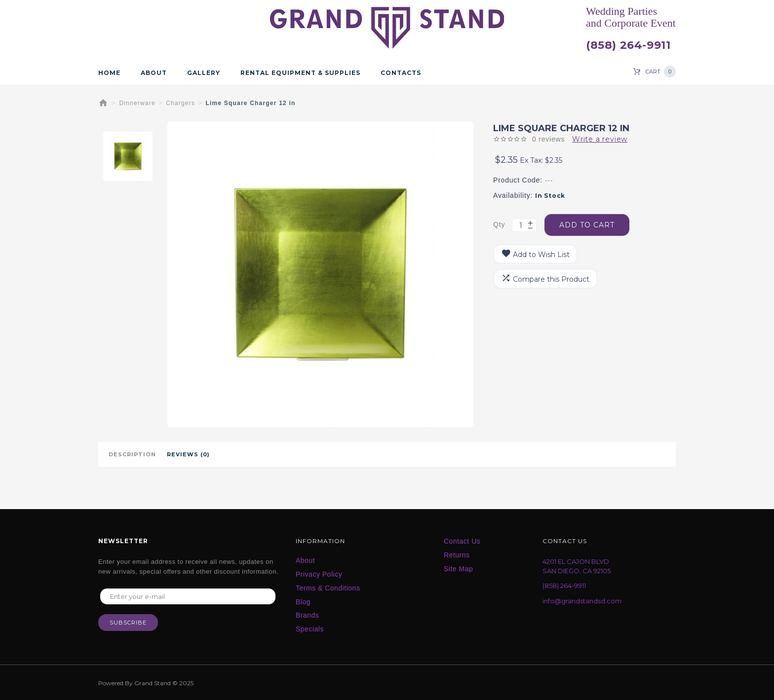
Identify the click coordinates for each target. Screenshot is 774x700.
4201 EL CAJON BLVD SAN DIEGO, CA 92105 (577, 566)
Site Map (458, 569)
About (154, 73)
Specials (310, 629)
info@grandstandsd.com (582, 601)
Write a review (600, 139)
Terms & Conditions (328, 588)
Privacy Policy (319, 574)
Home (109, 73)
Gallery (204, 73)
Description (132, 454)
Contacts (401, 73)
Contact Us (462, 541)
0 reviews (548, 139)
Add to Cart (587, 225)
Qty (499, 224)
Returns (457, 555)
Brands (307, 615)
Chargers (180, 103)
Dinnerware (137, 103)
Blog (303, 602)
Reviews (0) (188, 454)
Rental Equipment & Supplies (300, 73)
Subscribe (128, 623)
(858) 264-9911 (628, 45)
